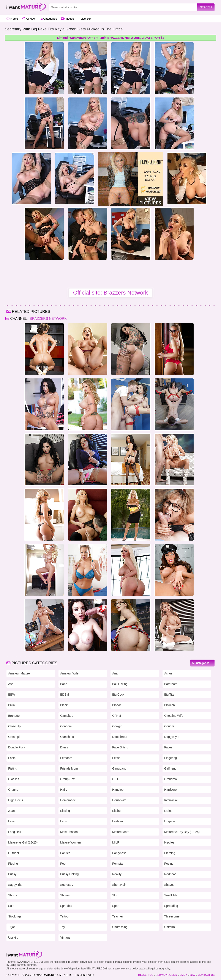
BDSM (65, 695)
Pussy (12, 874)
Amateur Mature (19, 673)
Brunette (14, 716)
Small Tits (171, 895)
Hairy (64, 790)
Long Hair (15, 832)
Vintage (65, 938)
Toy (63, 927)
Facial (12, 758)
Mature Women (70, 842)
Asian (168, 673)
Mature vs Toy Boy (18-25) (182, 832)
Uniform (170, 927)
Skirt (115, 895)
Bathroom (171, 684)
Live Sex (85, 19)
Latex (12, 821)
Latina (168, 811)
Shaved (169, 885)
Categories (48, 19)
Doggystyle (172, 737)
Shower (65, 895)
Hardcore (170, 790)
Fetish (116, 758)
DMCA (183, 975)
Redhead (170, 874)
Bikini (12, 705)
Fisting (13, 768)
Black (64, 705)
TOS (151, 975)
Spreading (171, 906)
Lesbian (118, 821)
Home (12, 19)
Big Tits (169, 695)
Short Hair (119, 885)
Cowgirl (117, 726)
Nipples (169, 842)
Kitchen (117, 811)
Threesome (172, 916)
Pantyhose (119, 853)
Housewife (119, 800)
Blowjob (170, 705)
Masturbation (69, 832)
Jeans (12, 811)
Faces (168, 747)
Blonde (117, 705)
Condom (66, 726)
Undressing (120, 927)
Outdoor (14, 853)
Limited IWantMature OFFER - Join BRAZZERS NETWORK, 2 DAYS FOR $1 (110, 38)
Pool (63, 864)
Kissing (65, 811)
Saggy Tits (15, 885)
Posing (169, 864)
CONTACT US (206, 975)
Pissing (13, 864)
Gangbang (119, 768)
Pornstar (118, 864)
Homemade (68, 800)
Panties (65, 853)
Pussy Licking (69, 874)
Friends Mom (69, 768)
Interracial (171, 800)
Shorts (13, 895)
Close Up (14, 726)
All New (29, 19)
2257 (193, 975)
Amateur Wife (69, 673)
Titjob (12, 927)
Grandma (170, 779)
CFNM (117, 716)
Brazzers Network (48, 319)
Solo (11, 906)
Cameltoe (67, 716)
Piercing (170, 853)
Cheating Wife (174, 716)
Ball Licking (120, 684)
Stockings (15, 916)
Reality (117, 874)
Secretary (67, 885)
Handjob (118, 790)
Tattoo (64, 916)
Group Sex (67, 779)
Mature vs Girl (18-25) (23, 842)
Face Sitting (120, 747)
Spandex (66, 906)
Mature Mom (121, 832)
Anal (115, 673)
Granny (13, 790)
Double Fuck (17, 747)
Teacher (118, 916)
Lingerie (170, 821)
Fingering (170, 758)
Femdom (66, 758)
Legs (63, 821)
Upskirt (13, 938)
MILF (116, 842)
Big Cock (118, 695)
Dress (64, 747)
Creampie (15, 737)
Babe (64, 684)
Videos (68, 19)
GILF (116, 779)
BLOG (142, 975)
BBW (12, 695)
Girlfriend (170, 768)
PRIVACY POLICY (166, 975)
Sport (116, 906)
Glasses (14, 779)
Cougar (169, 726)
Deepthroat (120, 737)
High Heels (16, 800)
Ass (11, 684)
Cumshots (67, 737)
